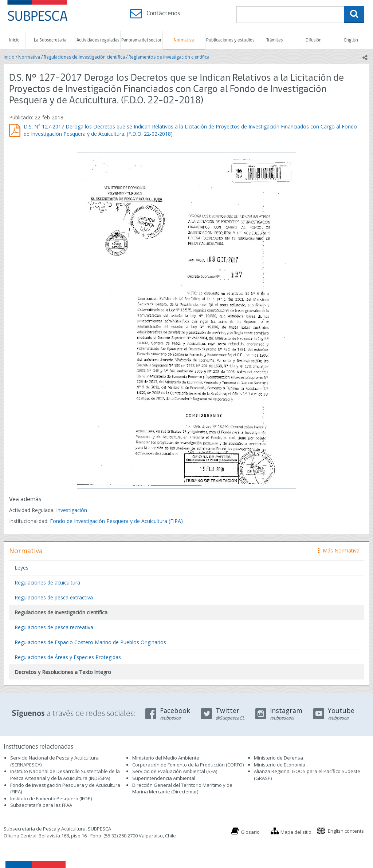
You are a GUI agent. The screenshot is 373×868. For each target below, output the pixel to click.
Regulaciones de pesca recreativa (54, 627)
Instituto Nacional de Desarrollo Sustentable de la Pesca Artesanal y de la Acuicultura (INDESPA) (65, 775)
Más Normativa (339, 550)
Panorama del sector (141, 40)
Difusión (314, 40)
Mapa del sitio (296, 832)
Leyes (21, 568)
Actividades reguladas (98, 40)
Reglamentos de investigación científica (169, 57)
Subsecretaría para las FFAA (41, 805)
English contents (346, 831)
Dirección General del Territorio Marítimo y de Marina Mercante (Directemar (182, 788)
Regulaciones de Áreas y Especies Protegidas (68, 657)
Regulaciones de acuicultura (47, 582)
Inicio (14, 40)
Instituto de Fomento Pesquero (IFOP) (51, 798)
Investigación (72, 510)
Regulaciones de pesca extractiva (54, 597)
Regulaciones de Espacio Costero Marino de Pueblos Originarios (90, 642)
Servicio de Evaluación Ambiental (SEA (174, 771)
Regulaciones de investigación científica (84, 57)
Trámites (274, 40)
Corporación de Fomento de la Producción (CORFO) (188, 765)
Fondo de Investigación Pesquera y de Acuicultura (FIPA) (116, 521)
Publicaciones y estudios (230, 40)
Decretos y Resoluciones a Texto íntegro (63, 672)
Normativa (184, 40)
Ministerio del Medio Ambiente (166, 758)
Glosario (250, 832)
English (351, 40)
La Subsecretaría (50, 40)
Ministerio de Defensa (278, 758)
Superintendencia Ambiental (164, 778)
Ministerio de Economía (280, 765)
